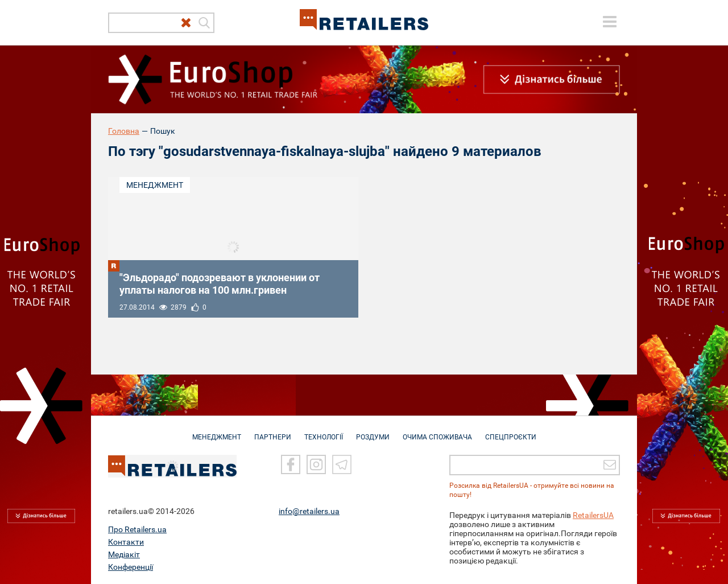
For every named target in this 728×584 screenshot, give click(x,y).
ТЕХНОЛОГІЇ (324, 431)
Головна (124, 131)
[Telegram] (342, 464)
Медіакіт (124, 554)
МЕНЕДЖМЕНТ (217, 431)
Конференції (131, 566)
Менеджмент (155, 185)
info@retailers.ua (309, 511)
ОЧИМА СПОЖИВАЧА (437, 431)
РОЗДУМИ (373, 431)
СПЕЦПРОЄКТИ (511, 431)
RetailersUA (593, 515)
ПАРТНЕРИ (273, 431)
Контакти (126, 541)
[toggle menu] (610, 22)
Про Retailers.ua (137, 529)
